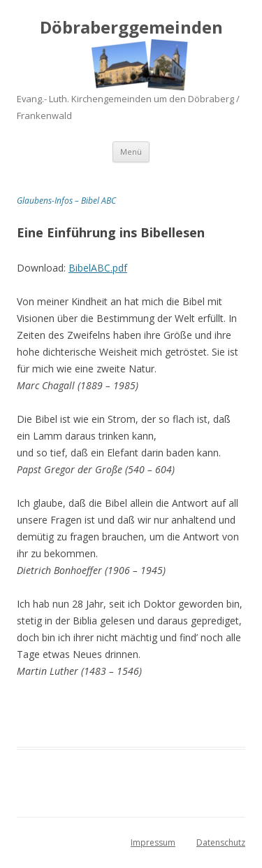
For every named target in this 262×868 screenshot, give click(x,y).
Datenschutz (221, 842)
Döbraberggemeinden (131, 28)
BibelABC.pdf (98, 268)
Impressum (153, 842)
